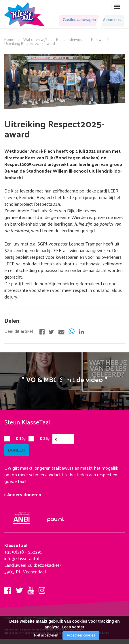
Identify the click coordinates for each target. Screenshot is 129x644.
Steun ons (110, 20)
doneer (19, 456)
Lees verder (73, 627)
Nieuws (97, 39)
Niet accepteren (46, 635)
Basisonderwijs (69, 39)
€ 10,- (21, 439)
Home (9, 39)
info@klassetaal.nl (22, 564)
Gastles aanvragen (76, 20)
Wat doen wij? (35, 39)
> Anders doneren (23, 500)
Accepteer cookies (81, 635)
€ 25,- (45, 439)
